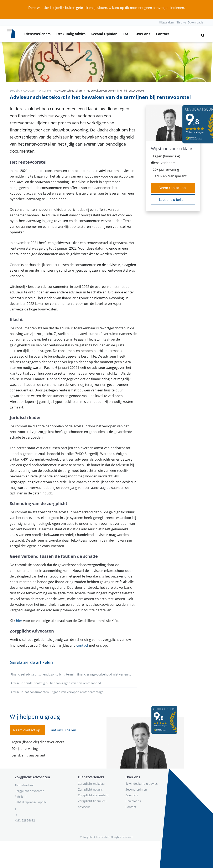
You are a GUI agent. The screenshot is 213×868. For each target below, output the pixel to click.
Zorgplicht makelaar (92, 784)
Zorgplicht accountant (93, 795)
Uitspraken (167, 22)
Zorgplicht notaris (90, 789)
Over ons (143, 34)
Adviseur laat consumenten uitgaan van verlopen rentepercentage (57, 692)
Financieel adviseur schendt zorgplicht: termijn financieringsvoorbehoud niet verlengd (71, 674)
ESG (126, 34)
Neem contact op (172, 188)
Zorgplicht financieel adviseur (92, 804)
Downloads (196, 22)
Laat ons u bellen (172, 200)
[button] (201, 34)
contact (82, 645)
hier (19, 621)
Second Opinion (104, 34)
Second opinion (136, 789)
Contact (163, 34)
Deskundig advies (71, 34)
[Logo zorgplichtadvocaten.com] (11, 34)
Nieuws (181, 22)
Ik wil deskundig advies (142, 784)
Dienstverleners (37, 34)
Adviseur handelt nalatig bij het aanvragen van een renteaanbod (56, 683)
